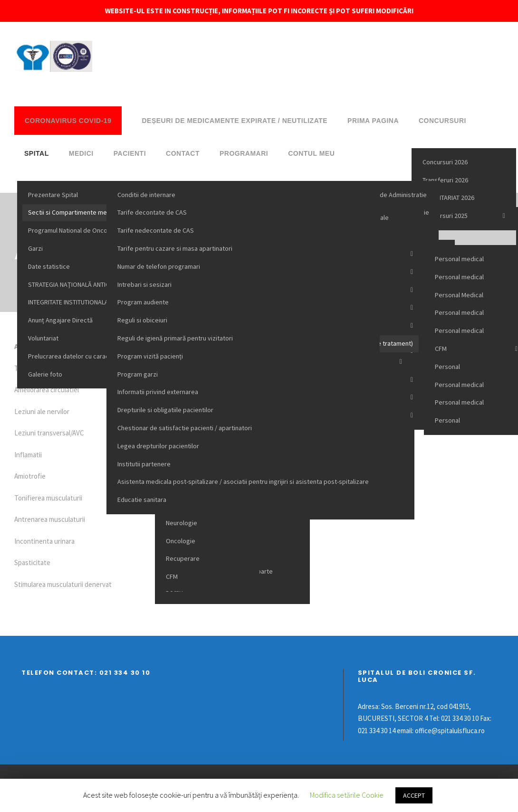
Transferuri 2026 (445, 180)
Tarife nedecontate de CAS (156, 230)
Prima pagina (373, 121)
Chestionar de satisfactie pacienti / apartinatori (185, 428)
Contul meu (311, 153)
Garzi (35, 248)
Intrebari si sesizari (144, 284)
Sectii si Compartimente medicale (76, 212)
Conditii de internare (146, 195)
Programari (244, 153)
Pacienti (130, 153)
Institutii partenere (144, 464)
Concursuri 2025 (445, 216)
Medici (81, 153)
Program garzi (138, 374)
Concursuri (442, 121)
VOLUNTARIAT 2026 (448, 198)
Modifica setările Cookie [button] (347, 795)
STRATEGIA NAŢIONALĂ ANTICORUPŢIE (81, 284)
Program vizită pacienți (150, 356)
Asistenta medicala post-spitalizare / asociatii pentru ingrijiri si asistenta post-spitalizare (243, 482)
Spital (37, 153)
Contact (183, 153)
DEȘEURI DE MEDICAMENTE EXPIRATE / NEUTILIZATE (235, 121)
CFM (172, 576)
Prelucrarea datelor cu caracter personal (86, 356)
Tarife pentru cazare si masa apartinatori (175, 248)
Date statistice (49, 266)
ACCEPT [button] (414, 795)
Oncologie (181, 541)
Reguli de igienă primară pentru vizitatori (175, 338)
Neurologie (182, 523)
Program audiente (143, 302)
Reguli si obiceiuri (142, 320)
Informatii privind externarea (158, 392)
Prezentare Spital (53, 195)
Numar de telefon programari (159, 266)
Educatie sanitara (142, 500)
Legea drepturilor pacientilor (158, 446)
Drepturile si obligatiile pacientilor (165, 410)
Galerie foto (45, 374)
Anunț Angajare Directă (60, 320)
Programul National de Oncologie (75, 230)
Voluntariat (43, 338)
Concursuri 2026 (445, 162)
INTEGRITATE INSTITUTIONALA (68, 302)
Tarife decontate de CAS (152, 212)
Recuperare (183, 558)
